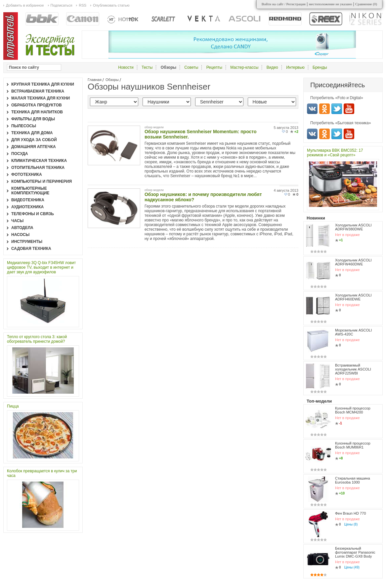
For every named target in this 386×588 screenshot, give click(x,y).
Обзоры (112, 80)
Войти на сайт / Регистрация (284, 4)
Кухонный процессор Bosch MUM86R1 (353, 445)
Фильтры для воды (33, 119)
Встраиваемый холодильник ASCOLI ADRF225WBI (353, 369)
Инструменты (27, 242)
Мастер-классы (244, 67)
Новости (126, 67)
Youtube (349, 109)
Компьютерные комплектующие (30, 191)
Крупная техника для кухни (43, 84)
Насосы (20, 235)
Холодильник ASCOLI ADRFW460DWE (353, 262)
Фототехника (27, 175)
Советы (191, 67)
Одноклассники (324, 109)
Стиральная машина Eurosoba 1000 (353, 480)
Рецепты (214, 67)
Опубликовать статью (111, 5)
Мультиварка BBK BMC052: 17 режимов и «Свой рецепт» (335, 153)
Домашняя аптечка (34, 147)
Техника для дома (32, 133)
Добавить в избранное (25, 5)
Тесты (147, 67)
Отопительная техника (38, 168)
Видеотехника (28, 200)
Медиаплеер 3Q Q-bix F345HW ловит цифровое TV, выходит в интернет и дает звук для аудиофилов (41, 267)
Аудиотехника (27, 207)
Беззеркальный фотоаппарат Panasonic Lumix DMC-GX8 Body (355, 552)
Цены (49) (352, 567)
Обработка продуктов (37, 105)
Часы (17, 221)
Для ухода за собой (34, 140)
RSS (83, 5)
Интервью (295, 67)
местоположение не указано (331, 4)
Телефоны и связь (33, 214)
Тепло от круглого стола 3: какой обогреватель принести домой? (37, 339)
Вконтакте (312, 109)
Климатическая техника (39, 161)
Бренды (320, 67)
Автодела (22, 228)
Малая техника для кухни (41, 98)
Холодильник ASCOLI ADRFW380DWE (353, 227)
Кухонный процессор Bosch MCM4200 (353, 410)
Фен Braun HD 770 (350, 513)
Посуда (20, 154)
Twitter (337, 109)
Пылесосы (24, 126)
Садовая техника (31, 249)
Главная (95, 80)
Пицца (13, 406)
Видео (272, 67)
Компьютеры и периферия (42, 181)
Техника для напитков (37, 112)
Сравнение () (366, 4)
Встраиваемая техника (38, 91)
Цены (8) (351, 524)
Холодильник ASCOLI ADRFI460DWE (353, 297)
